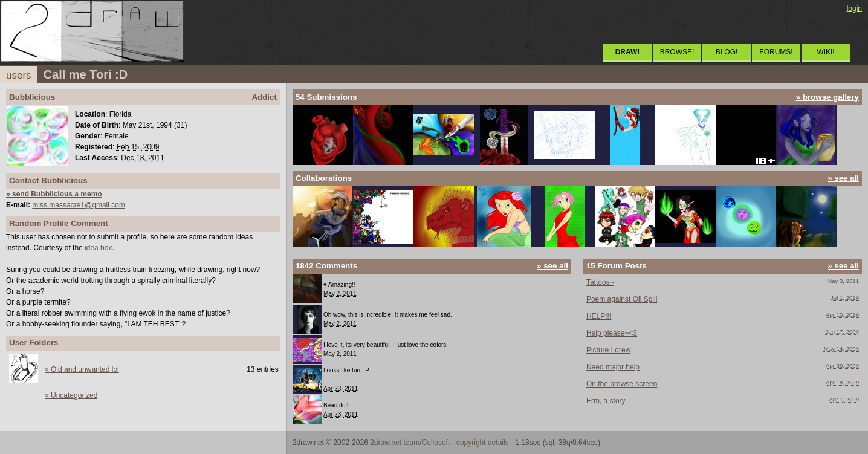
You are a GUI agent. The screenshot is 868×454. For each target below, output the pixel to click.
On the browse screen (622, 384)
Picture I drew (608, 350)
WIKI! (825, 52)
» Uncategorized (71, 395)
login (854, 8)
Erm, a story (606, 401)
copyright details (483, 443)
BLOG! (727, 52)
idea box (98, 248)
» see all (843, 178)
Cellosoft (436, 443)
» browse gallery (828, 97)
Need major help (613, 367)
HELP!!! (599, 316)
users (19, 75)
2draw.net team (395, 443)
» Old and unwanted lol (82, 369)
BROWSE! (677, 52)
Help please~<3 (612, 333)
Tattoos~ (600, 282)
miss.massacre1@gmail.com (79, 205)
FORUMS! (776, 52)
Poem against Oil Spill (622, 299)
